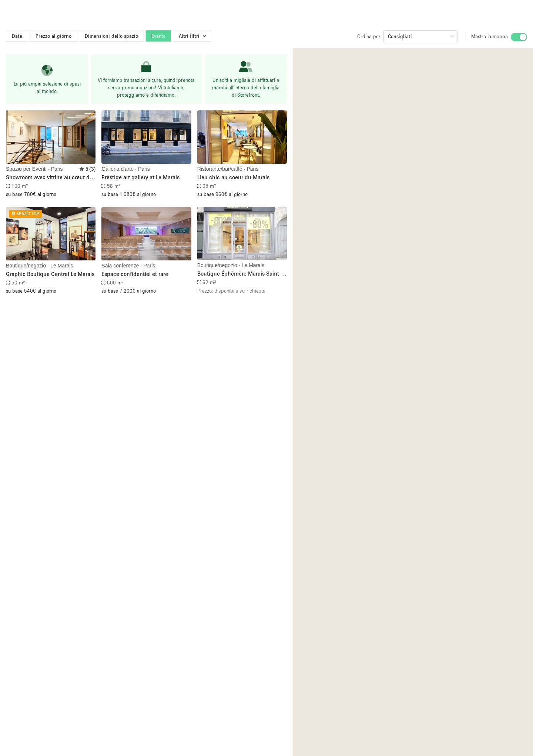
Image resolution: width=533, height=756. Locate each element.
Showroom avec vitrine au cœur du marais (49, 178)
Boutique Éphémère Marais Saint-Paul (239, 274)
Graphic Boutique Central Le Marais (50, 274)
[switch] (519, 37)
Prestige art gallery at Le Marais (140, 177)
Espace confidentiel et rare (135, 274)
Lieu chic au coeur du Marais (233, 177)
